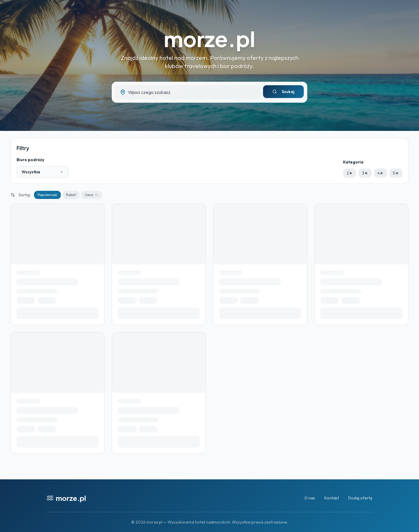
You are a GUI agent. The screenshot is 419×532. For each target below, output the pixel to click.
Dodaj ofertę (360, 498)
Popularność (47, 195)
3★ (365, 173)
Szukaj (283, 92)
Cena (92, 195)
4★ (380, 173)
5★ (396, 173)
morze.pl (210, 39)
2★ (350, 173)
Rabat (71, 195)
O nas (310, 498)
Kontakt (332, 498)
